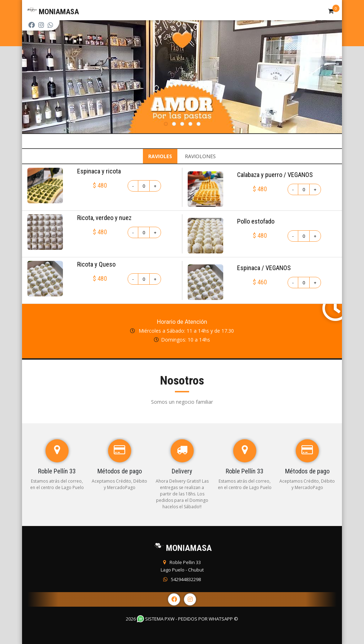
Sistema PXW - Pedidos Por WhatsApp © (188, 619)
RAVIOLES (160, 156)
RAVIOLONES (200, 156)
